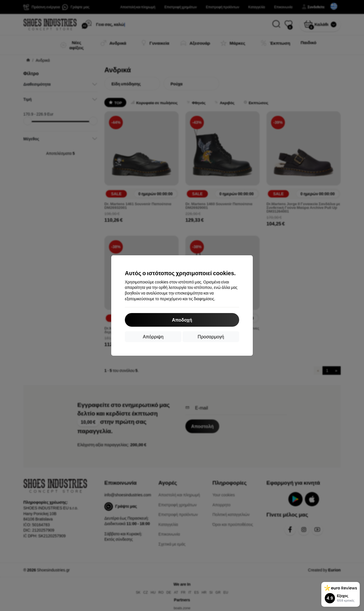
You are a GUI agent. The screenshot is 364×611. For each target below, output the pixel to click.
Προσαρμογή (211, 337)
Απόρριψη (153, 337)
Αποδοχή (182, 320)
